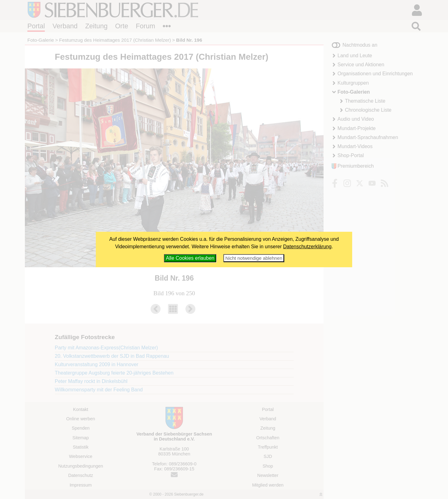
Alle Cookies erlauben (190, 258)
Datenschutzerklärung (307, 247)
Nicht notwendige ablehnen (254, 258)
